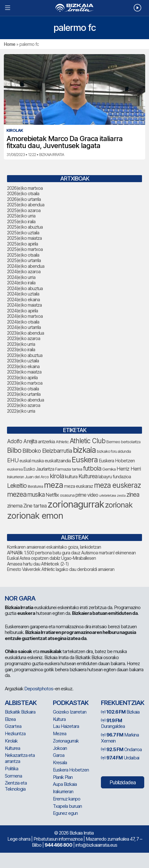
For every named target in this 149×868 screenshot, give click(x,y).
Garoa (59, 755)
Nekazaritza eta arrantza (20, 758)
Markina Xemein (120, 738)
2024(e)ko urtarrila (24, 327)
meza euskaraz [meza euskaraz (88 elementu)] (78, 486)
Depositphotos (39, 689)
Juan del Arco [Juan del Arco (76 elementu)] (37, 477)
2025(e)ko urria (21, 216)
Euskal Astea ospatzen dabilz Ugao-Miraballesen (51, 558)
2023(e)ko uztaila (23, 361)
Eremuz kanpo (67, 799)
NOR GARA (20, 598)
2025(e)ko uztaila (23, 233)
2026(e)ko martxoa (25, 188)
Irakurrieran (63, 791)
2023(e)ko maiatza (24, 372)
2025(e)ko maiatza (24, 238)
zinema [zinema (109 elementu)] (15, 506)
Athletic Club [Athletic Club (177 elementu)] (88, 441)
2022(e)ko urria (21, 411)
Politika (11, 768)
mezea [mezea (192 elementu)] (17, 494)
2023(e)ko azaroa (24, 338)
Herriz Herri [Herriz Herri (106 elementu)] (129, 469)
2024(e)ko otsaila (23, 322)
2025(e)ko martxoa (25, 249)
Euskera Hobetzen (71, 770)
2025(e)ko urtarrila (24, 260)
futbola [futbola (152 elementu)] (92, 468)
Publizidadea (123, 782)
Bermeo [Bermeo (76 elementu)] (113, 442)
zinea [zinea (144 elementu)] (133, 495)
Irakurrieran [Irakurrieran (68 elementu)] (15, 477)
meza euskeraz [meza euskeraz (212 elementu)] (117, 485)
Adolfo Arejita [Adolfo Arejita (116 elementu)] (22, 441)
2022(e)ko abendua (25, 400)
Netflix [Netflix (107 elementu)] (52, 495)
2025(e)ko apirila (22, 244)
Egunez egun (65, 813)
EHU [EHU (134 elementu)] (13, 460)
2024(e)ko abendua (26, 266)
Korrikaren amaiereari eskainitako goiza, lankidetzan (54, 547)
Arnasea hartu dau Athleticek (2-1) (38, 564)
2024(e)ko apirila (22, 311)
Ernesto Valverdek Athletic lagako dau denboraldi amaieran (61, 569)
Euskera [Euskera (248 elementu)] (85, 460)
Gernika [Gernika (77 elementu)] (109, 469)
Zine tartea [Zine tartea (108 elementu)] (35, 506)
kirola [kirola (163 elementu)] (57, 476)
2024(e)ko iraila (21, 283)
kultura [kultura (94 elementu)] (71, 477)
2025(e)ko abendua (26, 205)
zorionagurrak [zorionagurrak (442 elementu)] (76, 504)
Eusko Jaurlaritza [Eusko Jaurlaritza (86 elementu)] (39, 469)
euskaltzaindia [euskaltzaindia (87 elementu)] (58, 461)
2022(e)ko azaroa (24, 405)
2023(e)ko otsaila (23, 389)
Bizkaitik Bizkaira (20, 712)
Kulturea (12, 748)
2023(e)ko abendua (25, 333)
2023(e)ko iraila (21, 349)
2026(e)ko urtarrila (24, 199)
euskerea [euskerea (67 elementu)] (15, 469)
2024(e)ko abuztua (25, 288)
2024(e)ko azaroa (24, 271)
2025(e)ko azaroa (24, 210)
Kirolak (11, 741)
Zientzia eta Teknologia (16, 786)
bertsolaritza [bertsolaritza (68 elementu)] (131, 442)
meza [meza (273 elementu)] (53, 485)
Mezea (60, 733)
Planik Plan (63, 777)
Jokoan (60, 748)
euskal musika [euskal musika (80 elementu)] (32, 461)
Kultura (59, 719)
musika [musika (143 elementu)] (36, 495)
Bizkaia (120, 712)
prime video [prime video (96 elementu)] (87, 495)
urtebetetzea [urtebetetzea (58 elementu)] (107, 496)
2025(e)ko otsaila (23, 255)
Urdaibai (120, 758)
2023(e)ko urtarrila (24, 394)
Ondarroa (121, 749)
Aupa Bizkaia (65, 784)
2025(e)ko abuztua (25, 227)
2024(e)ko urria (21, 277)
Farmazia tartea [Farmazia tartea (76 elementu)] (69, 469)
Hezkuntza (15, 733)
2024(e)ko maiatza (24, 305)
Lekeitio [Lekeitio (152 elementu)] (17, 486)
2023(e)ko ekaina (23, 366)
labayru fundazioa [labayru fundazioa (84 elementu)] (115, 477)
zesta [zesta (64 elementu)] (121, 495)
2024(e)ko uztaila (23, 294)
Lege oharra (19, 839)
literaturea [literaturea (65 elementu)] (35, 487)
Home (10, 44)
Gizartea (13, 726)
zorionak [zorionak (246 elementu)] (119, 505)
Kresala (60, 762)
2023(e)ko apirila (22, 377)
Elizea (10, 719)
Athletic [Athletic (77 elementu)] (62, 442)
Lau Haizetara (66, 726)
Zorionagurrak (66, 741)
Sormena (13, 776)
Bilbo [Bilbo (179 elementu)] (14, 450)
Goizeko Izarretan (70, 712)
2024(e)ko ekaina (23, 299)
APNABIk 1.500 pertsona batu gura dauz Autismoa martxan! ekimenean (71, 553)
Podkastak (71, 703)
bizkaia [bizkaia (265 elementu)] (84, 450)
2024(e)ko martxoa (25, 316)
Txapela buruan (67, 806)
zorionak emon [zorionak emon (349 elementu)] (35, 516)
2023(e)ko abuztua (25, 355)
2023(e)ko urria (21, 344)
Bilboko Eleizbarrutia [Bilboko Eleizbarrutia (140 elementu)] (47, 451)
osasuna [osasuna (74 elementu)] (67, 495)
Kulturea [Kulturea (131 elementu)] (88, 476)
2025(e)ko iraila (21, 221)
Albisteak (21, 703)
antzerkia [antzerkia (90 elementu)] (46, 442)
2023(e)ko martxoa (25, 383)
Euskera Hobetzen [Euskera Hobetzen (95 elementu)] (117, 461)
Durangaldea (113, 723)
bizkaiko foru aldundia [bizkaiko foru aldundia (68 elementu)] (114, 451)
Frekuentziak (123, 703)
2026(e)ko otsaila (23, 193)
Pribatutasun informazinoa (58, 839)
